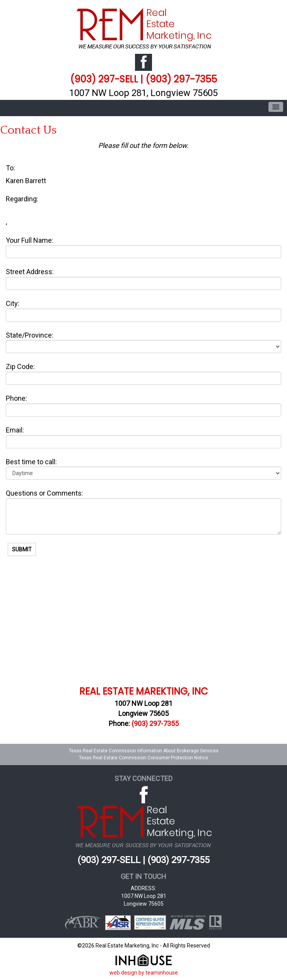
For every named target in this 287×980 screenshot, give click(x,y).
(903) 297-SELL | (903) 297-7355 (143, 79)
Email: (15, 430)
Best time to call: (31, 462)
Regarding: (22, 199)
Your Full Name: (30, 240)
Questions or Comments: (44, 493)
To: (10, 168)
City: (13, 303)
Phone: (16, 398)
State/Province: (30, 335)
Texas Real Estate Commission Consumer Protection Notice (143, 758)
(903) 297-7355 (155, 723)
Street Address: (30, 272)
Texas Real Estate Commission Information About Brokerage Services (144, 751)
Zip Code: (20, 366)
